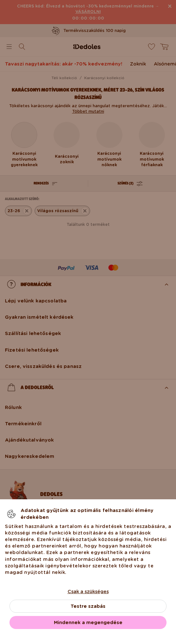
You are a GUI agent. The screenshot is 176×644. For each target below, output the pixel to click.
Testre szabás (88, 606)
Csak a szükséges (88, 592)
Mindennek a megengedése (88, 622)
